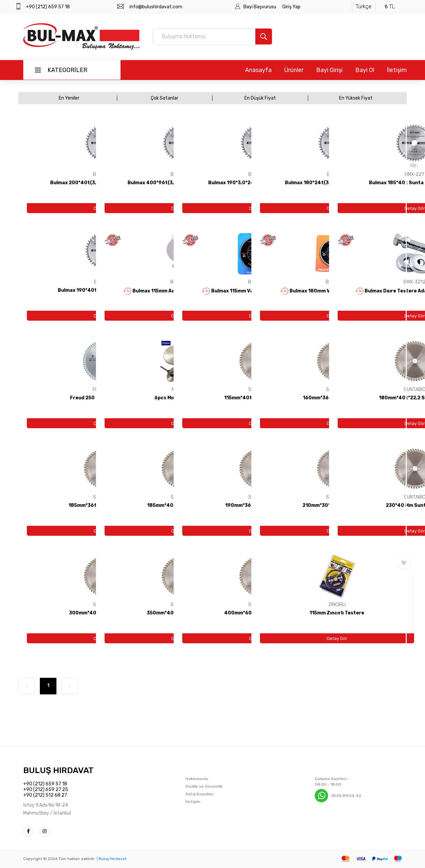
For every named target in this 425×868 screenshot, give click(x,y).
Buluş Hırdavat (113, 859)
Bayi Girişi (329, 70)
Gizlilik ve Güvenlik (204, 786)
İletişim (397, 70)
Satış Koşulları (199, 794)
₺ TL (390, 6)
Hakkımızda (197, 779)
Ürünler (294, 70)
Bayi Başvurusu (260, 7)
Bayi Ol (365, 70)
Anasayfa (258, 70)
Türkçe (364, 6)
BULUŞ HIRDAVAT (58, 770)
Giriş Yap (291, 7)
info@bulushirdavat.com (156, 7)
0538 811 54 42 (346, 796)
